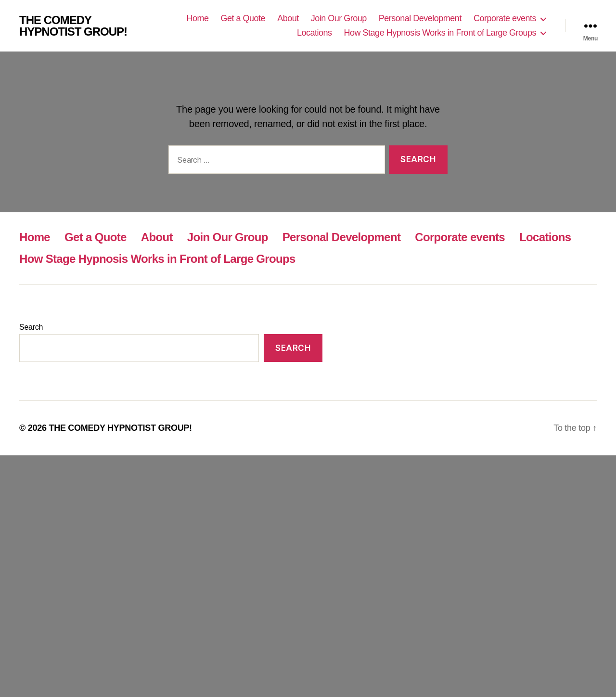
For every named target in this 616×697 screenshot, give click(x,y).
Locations (314, 33)
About (288, 18)
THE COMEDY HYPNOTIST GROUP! (73, 26)
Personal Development (420, 18)
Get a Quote (243, 18)
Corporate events (505, 18)
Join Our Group (339, 18)
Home (198, 18)
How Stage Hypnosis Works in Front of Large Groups (440, 33)
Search (31, 327)
